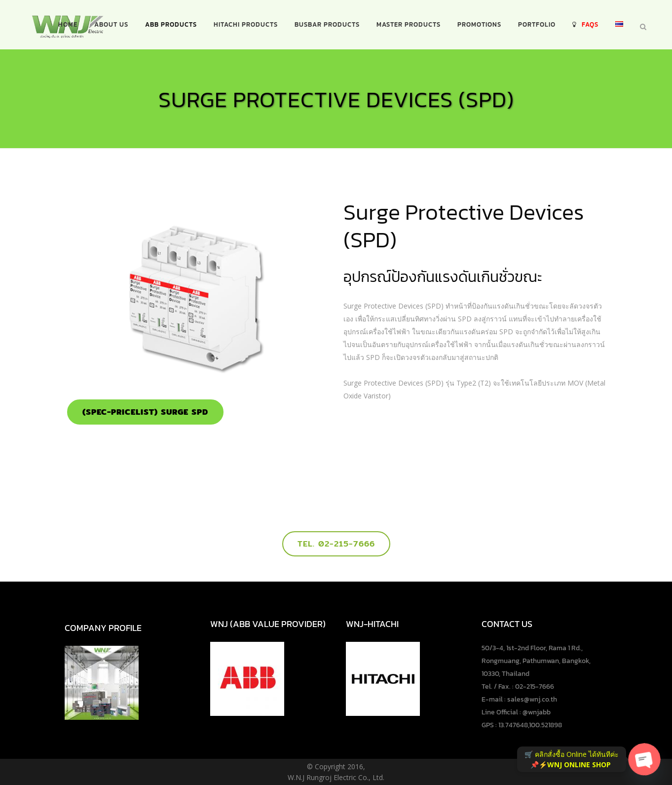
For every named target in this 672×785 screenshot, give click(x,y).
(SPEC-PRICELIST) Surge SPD (145, 412)
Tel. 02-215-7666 (336, 544)
